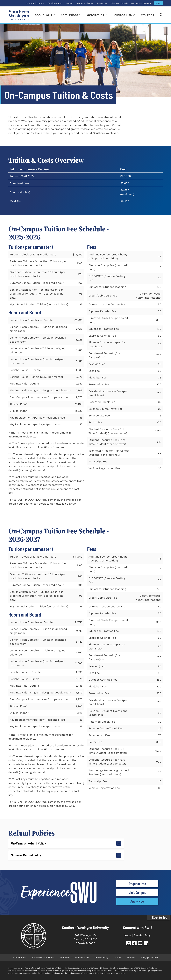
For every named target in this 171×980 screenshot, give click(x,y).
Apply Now (137, 901)
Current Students (35, 3)
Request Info (137, 884)
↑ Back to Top (158, 917)
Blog (148, 935)
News (128, 935)
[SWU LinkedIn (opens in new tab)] (146, 944)
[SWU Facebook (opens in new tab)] (134, 944)
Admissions (69, 15)
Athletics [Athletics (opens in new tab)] (147, 15)
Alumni (70, 3)
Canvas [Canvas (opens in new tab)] (139, 3)
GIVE (158, 3)
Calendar (125, 3)
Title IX (118, 958)
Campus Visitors (85, 3)
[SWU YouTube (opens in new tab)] (140, 944)
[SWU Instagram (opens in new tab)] (129, 944)
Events (138, 935)
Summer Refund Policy (26, 855)
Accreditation (20, 958)
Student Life (122, 15)
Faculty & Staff (55, 3)
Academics (96, 15)
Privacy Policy (102, 958)
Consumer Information (43, 958)
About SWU (43, 15)
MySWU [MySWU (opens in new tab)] (148, 3)
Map (133, 3)
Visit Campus (137, 892)
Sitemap (131, 958)
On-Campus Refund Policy (29, 843)
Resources (102, 3)
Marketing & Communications (75, 958)
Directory (115, 3)
